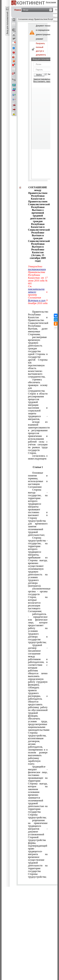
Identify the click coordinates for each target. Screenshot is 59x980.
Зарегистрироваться (42, 79)
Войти (39, 75)
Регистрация (51, 2)
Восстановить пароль (43, 81)
